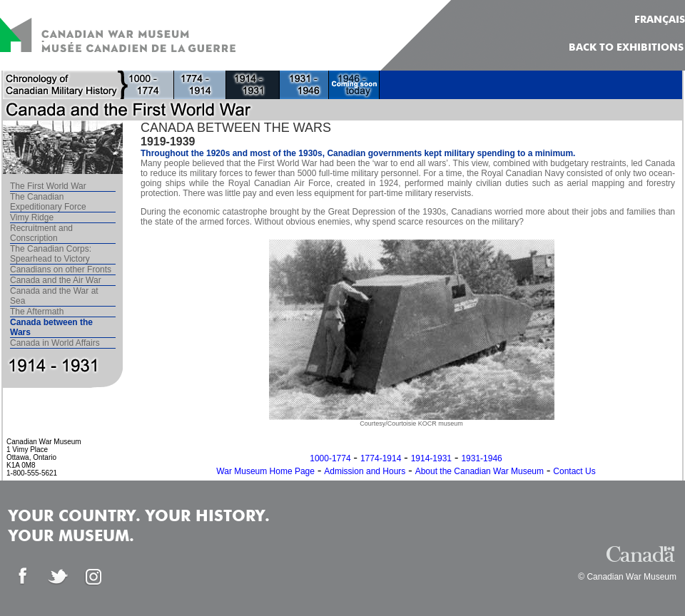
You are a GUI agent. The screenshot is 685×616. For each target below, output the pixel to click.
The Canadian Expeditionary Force (48, 202)
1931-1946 (481, 458)
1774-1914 (381, 458)
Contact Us (574, 471)
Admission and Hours (365, 471)
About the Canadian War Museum (479, 471)
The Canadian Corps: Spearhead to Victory (51, 254)
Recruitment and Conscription (41, 233)
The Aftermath (37, 312)
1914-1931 (431, 458)
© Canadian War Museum (627, 577)
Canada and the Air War (56, 280)
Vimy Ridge (32, 217)
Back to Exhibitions (626, 48)
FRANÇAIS (660, 20)
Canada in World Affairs (55, 343)
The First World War (48, 186)
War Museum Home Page (265, 471)
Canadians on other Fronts (61, 269)
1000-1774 (330, 458)
